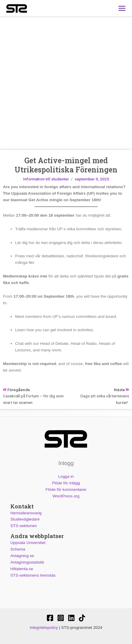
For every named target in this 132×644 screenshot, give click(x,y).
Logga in (66, 476)
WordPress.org (66, 496)
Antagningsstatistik (27, 562)
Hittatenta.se (22, 568)
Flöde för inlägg (66, 483)
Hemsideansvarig (26, 513)
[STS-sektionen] (50, 618)
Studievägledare (25, 519)
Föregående (16, 390)
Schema (18, 549)
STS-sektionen (24, 526)
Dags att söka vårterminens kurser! (104, 399)
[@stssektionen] (61, 618)
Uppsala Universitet (28, 543)
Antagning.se (22, 556)
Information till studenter (46, 179)
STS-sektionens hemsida (33, 575)
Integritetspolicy (44, 628)
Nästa (121, 390)
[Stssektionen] (82, 618)
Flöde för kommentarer (66, 489)
